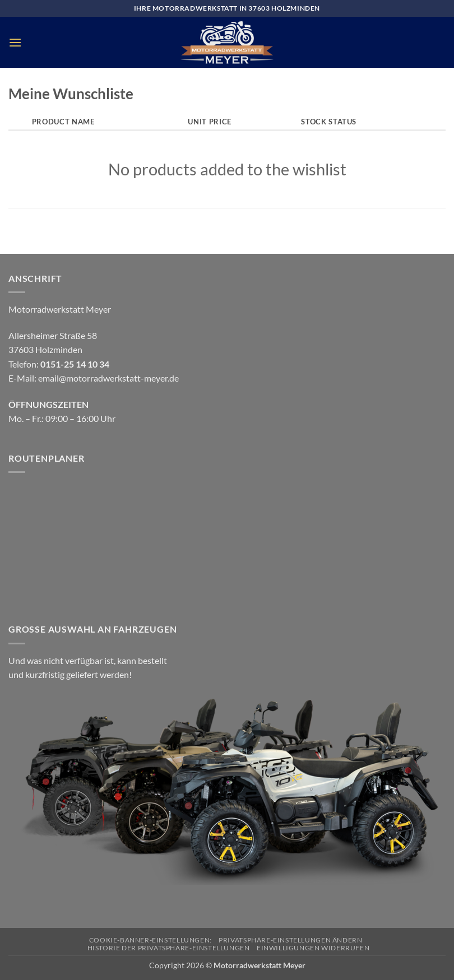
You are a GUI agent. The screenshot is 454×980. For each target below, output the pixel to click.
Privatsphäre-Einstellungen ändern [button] (290, 940)
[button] (15, 42)
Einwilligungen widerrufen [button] (313, 948)
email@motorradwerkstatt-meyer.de (108, 378)
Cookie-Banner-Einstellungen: (150, 940)
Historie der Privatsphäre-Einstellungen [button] (169, 948)
